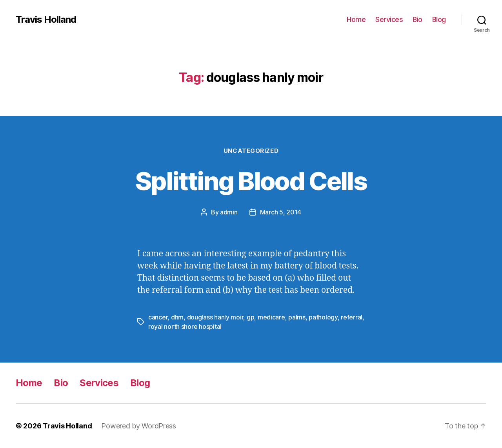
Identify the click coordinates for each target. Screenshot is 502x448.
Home (356, 19)
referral (352, 317)
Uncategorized (251, 151)
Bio (417, 19)
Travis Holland (46, 20)
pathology (323, 317)
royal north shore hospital (185, 326)
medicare (271, 317)
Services (389, 19)
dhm (177, 317)
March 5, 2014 (281, 212)
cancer (158, 317)
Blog (439, 19)
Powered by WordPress (139, 426)
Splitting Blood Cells (251, 181)
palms (297, 317)
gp (250, 317)
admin (229, 212)
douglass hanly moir (215, 317)
